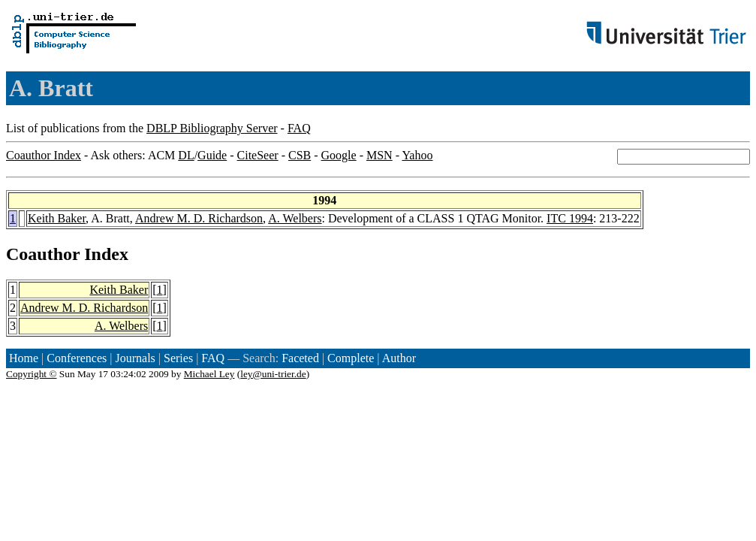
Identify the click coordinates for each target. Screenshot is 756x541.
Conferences (77, 358)
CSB (300, 155)
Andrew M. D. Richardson (199, 218)
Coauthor (43, 254)
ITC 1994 (570, 218)
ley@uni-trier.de (273, 374)
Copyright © (32, 374)
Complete (351, 358)
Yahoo (417, 155)
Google (339, 155)
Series (178, 358)
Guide (212, 155)
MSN (380, 155)
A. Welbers (295, 218)
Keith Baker (57, 218)
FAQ (299, 128)
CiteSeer (258, 155)
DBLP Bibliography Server (212, 128)
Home (24, 358)
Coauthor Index (44, 155)
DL (186, 155)
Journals (135, 358)
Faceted (300, 358)
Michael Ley (209, 374)
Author (399, 358)
